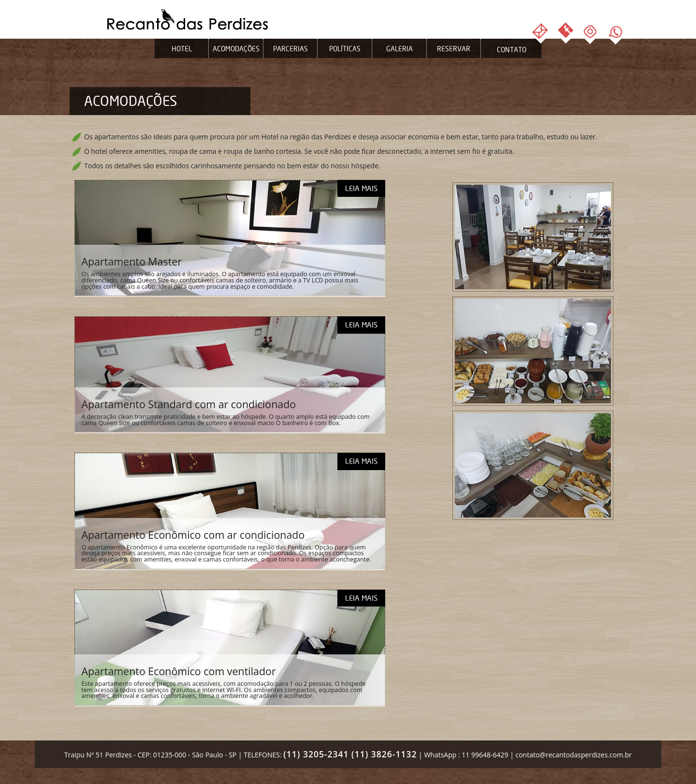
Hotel (182, 49)
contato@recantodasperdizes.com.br (573, 755)
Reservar (454, 49)
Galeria (399, 49)
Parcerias (290, 49)
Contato (512, 50)
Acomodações (236, 49)
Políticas (345, 49)
